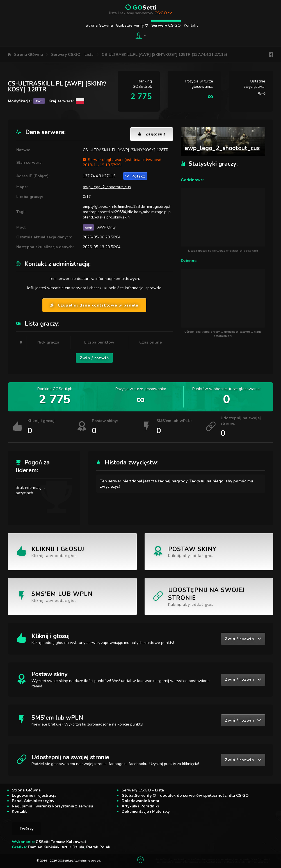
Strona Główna (99, 25)
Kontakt (191, 25)
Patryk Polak (98, 847)
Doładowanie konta (140, 801)
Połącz (135, 176)
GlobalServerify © (132, 25)
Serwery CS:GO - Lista (72, 55)
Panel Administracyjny (33, 801)
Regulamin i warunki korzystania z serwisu (52, 806)
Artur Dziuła (73, 847)
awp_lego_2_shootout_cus (107, 187)
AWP (88, 227)
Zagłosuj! (152, 134)
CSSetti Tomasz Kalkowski (61, 842)
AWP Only (106, 227)
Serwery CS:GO (166, 25)
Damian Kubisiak (44, 847)
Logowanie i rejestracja (34, 796)
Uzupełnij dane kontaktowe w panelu (94, 305)
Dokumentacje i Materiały (146, 811)
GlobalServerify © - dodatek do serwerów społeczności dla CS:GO (185, 796)
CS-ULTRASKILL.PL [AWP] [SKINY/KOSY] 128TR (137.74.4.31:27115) (164, 55)
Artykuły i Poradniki (140, 806)
